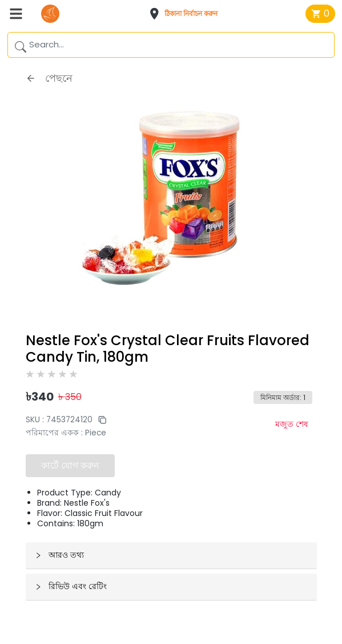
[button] (187, 14)
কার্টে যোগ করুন (70, 465)
